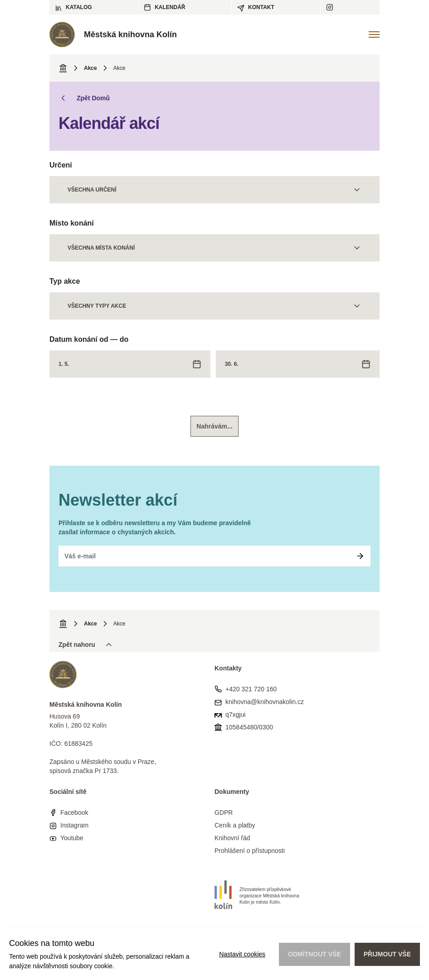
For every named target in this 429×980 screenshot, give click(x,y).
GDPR (224, 813)
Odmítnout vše (314, 954)
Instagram (74, 825)
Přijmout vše (387, 954)
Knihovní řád (232, 838)
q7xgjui (235, 714)
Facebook (74, 813)
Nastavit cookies (242, 954)
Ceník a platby (235, 825)
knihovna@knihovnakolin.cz (265, 702)
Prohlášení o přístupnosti (250, 851)
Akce (90, 68)
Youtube (72, 838)
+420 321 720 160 (251, 689)
